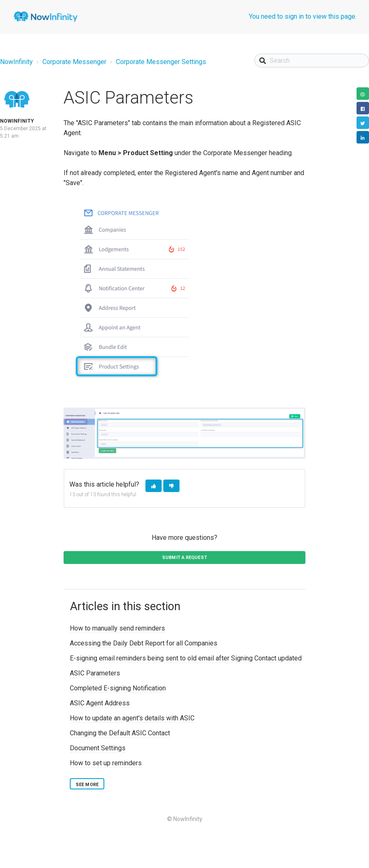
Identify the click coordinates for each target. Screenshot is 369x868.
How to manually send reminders (117, 628)
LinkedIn (363, 137)
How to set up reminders (106, 763)
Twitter (363, 123)
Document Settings (98, 748)
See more (87, 785)
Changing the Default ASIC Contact (120, 733)
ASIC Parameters (95, 673)
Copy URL (363, 94)
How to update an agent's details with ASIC (132, 718)
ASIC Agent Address (100, 703)
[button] (154, 486)
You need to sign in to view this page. (303, 16)
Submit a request (184, 558)
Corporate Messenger (74, 62)
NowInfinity (16, 62)
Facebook (363, 108)
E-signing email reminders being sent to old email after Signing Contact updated (186, 658)
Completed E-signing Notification (118, 688)
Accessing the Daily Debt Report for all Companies (144, 643)
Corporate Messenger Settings (161, 62)
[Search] (312, 61)
